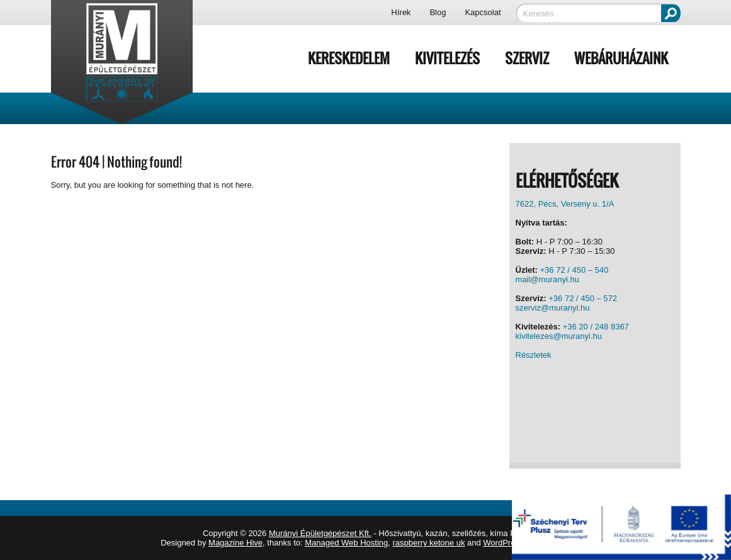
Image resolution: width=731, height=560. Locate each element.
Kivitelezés (447, 58)
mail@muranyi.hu (547, 279)
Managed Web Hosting (346, 543)
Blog (438, 12)
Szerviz (527, 58)
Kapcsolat (483, 12)
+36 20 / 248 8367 (596, 327)
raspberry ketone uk (429, 543)
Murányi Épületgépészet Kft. (320, 533)
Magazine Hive (235, 543)
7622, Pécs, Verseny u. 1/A (565, 204)
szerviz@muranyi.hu (553, 308)
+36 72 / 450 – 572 (583, 298)
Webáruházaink (621, 58)
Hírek (401, 12)
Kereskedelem (349, 58)
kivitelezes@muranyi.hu (559, 336)
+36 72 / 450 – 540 (575, 270)
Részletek (534, 355)
